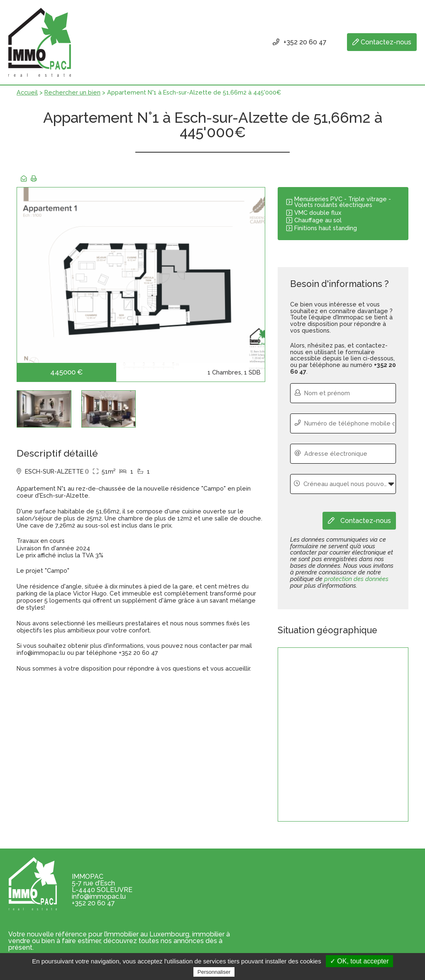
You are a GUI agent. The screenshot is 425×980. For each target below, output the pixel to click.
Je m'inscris (390, 903)
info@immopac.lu (99, 897)
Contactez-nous (381, 43)
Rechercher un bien (72, 99)
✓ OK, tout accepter (359, 961)
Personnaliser (214, 972)
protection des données (356, 580)
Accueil (27, 99)
